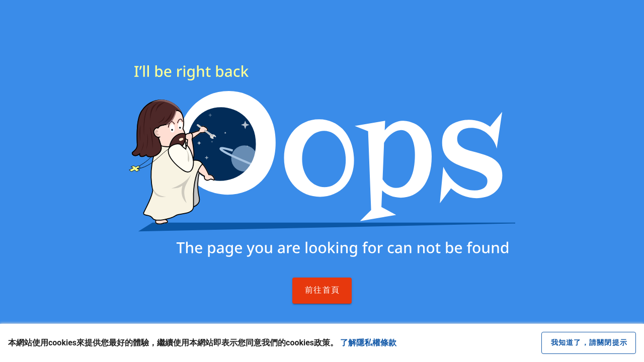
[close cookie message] (589, 343)
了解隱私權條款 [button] (368, 343)
